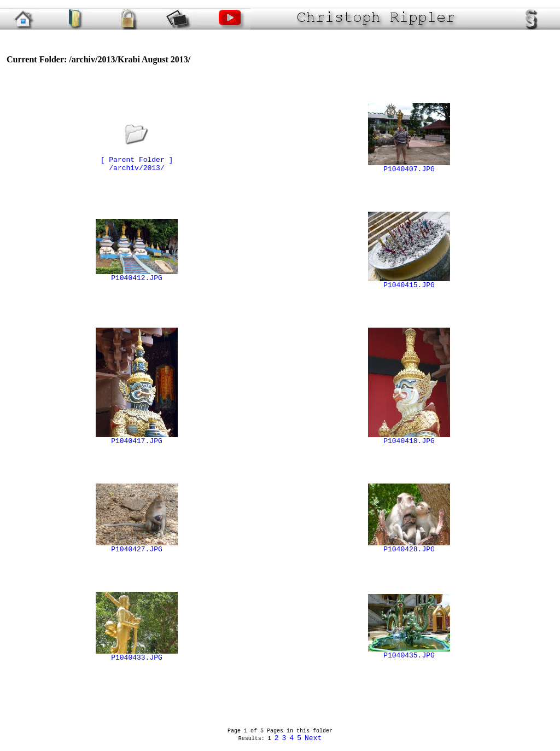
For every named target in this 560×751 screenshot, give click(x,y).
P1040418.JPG (409, 438)
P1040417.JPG (137, 438)
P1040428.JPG (409, 546)
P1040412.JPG (137, 275)
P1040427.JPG (137, 546)
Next (313, 738)
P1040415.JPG (409, 282)
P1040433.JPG (137, 655)
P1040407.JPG (409, 166)
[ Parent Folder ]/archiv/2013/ (137, 157)
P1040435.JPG (409, 653)
